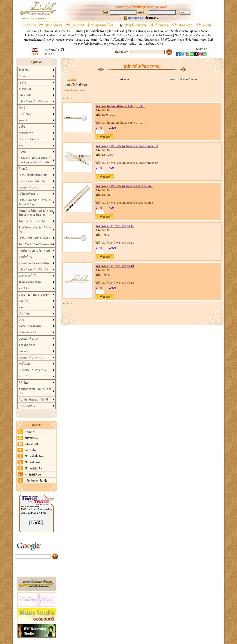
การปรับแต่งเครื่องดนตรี (101, 35)
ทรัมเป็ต (23, 301)
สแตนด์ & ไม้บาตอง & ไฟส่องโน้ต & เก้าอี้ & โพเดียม (36, 213)
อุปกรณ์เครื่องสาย (29, 188)
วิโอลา (22, 76)
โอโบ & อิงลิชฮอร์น (30, 282)
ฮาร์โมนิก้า (25, 364)
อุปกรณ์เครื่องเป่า (29, 339)
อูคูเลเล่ (23, 120)
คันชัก (22, 152)
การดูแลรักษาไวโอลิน (72, 35)
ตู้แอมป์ (23, 169)
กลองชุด (23, 351)
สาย (21, 146)
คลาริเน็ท (24, 288)
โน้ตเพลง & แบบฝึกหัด (32, 221)
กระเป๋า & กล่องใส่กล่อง (184, 79)
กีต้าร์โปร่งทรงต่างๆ (172, 40)
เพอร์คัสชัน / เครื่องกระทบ (34, 370)
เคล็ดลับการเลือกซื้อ (36, 481)
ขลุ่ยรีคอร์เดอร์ (27, 345)
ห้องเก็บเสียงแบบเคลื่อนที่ (33, 400)
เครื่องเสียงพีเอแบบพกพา (33, 175)
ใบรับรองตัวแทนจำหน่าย (132, 35)
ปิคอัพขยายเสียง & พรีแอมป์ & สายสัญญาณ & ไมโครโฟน (36, 160)
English (34, 54)
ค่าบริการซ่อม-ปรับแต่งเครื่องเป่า (36, 391)
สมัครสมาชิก (63, 31)
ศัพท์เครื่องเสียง (100, 40)
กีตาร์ (22, 108)
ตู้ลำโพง (23, 383)
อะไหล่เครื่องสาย (28, 194)
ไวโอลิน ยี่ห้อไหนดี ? (123, 40)
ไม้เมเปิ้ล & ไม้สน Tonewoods (36, 244)
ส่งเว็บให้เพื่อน (155, 31)
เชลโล (22, 83)
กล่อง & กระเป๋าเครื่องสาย (34, 102)
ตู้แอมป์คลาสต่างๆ (148, 40)
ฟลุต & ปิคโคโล (28, 276)
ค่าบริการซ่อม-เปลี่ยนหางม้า (35, 251)
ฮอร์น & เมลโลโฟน (30, 326)
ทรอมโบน (24, 307)
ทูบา (21, 320)
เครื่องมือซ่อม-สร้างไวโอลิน (34, 238)
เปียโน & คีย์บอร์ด (29, 139)
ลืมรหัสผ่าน (46, 31)
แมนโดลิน (25, 114)
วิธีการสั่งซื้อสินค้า (96, 31)
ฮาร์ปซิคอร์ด (26, 133)
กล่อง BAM (25, 95)
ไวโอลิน (23, 70)
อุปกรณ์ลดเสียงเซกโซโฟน (34, 263)
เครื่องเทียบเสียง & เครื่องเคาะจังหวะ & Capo (36, 202)
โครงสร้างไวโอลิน (47, 35)
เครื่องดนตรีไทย (28, 406)
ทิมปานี (23, 376)
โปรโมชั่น (78, 31)
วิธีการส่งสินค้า (136, 31)
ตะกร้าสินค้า (54, 50)
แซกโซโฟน (25, 257)
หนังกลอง (124, 79)
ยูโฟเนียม (24, 314)
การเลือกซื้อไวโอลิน (176, 31)
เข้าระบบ (32, 31)
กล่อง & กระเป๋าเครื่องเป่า (33, 270)
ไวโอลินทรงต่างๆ (196, 40)
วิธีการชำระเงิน (117, 31)
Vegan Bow (82, 40)
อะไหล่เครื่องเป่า (28, 332)
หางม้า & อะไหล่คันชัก (32, 181)
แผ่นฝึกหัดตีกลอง (77, 85)
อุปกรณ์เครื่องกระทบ (30, 358)
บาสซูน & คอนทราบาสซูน (34, 295)
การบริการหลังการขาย (60, 40)
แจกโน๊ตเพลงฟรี (153, 44)
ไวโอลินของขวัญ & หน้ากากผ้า (35, 230)
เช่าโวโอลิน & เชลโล (161, 35)
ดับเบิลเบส (25, 89)
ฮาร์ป (22, 127)
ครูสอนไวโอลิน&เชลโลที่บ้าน (125, 44)
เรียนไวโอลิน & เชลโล (187, 35)
